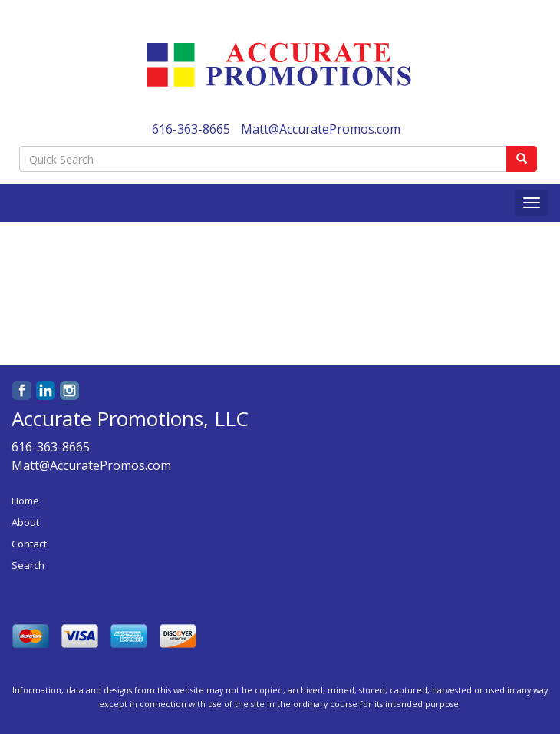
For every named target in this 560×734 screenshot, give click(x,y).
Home (25, 501)
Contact (29, 544)
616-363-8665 (191, 129)
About (25, 522)
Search (28, 565)
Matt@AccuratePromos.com (321, 129)
